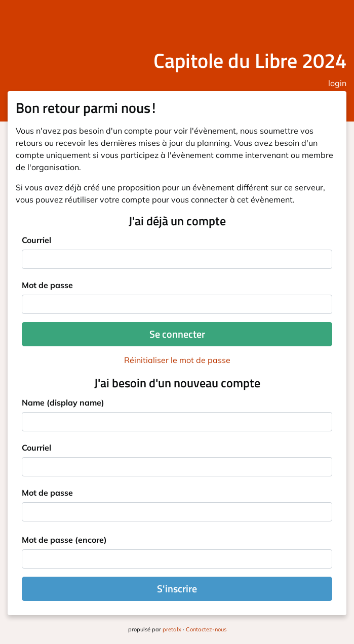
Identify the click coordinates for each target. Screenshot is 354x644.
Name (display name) (63, 402)
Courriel (36, 240)
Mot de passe (47, 285)
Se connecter (177, 334)
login (337, 83)
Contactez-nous (206, 629)
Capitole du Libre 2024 (250, 61)
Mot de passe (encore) (64, 540)
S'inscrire (177, 589)
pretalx (172, 629)
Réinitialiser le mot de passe (177, 360)
